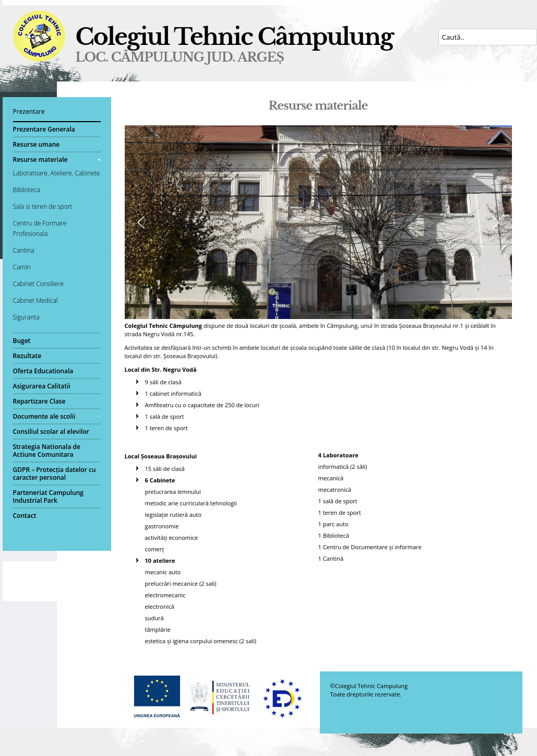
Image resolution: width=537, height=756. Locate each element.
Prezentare (29, 111)
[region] (318, 222)
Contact (25, 516)
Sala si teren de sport (43, 206)
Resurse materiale (40, 160)
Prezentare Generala (44, 129)
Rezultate (27, 356)
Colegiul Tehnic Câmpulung (235, 37)
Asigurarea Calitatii (42, 386)
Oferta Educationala (43, 371)
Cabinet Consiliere (39, 284)
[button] (141, 222)
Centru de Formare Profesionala (40, 228)
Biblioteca (27, 190)
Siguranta (26, 317)
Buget (22, 341)
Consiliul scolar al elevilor (51, 432)
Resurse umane (37, 144)
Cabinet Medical (35, 300)
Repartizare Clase (39, 401)
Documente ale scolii (44, 416)
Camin (22, 267)
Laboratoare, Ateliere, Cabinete (57, 173)
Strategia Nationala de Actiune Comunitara (47, 451)
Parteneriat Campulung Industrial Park (48, 497)
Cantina (24, 250)
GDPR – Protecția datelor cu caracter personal (55, 474)
